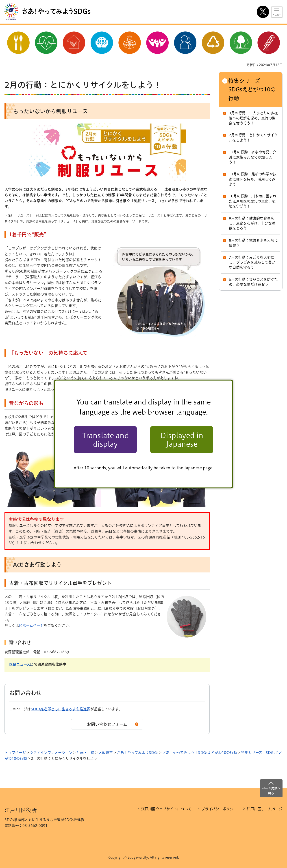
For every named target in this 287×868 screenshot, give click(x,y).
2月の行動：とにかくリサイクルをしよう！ (253, 137)
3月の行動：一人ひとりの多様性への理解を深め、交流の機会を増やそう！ (253, 118)
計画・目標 (85, 753)
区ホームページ (31, 625)
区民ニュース (22, 664)
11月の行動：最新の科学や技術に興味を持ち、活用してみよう (253, 179)
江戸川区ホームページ (265, 809)
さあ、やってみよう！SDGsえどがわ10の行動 (200, 753)
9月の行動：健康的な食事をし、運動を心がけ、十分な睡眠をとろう (252, 223)
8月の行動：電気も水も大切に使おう (253, 243)
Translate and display (105, 440)
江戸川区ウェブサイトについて (166, 809)
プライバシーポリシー (219, 809)
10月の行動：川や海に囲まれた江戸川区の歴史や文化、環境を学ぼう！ (253, 201)
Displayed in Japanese (182, 440)
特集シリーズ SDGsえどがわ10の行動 (252, 89)
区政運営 (106, 753)
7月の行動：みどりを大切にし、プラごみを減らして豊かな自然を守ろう (252, 262)
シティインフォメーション (51, 753)
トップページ (15, 753)
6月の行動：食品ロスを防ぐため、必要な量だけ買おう (253, 282)
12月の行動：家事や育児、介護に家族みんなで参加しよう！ (253, 157)
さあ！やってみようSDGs (138, 753)
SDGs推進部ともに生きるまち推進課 (61, 709)
